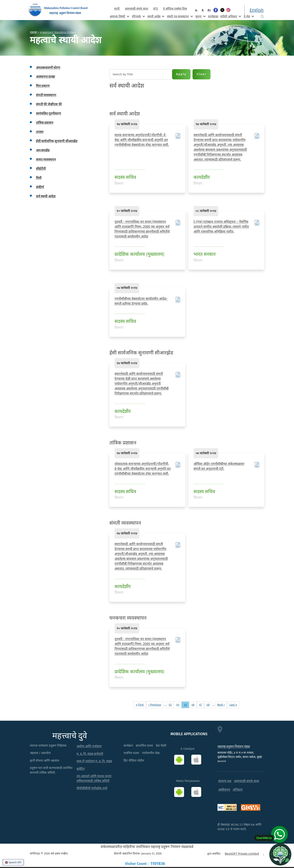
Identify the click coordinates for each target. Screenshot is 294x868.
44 (179, 705)
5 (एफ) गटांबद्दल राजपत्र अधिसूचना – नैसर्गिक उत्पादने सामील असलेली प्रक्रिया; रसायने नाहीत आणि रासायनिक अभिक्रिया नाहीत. (221, 227)
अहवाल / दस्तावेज (40, 753)
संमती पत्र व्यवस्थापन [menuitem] (180, 16)
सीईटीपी (41, 169)
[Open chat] (280, 854)
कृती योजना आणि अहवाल (45, 761)
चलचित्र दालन (131, 753)
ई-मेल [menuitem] (248, 16)
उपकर (40, 132)
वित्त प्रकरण (43, 86)
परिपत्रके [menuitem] (138, 16)
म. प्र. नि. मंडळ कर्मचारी (90, 754)
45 (187, 705)
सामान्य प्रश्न (225, 781)
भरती (117, 9)
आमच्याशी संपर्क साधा (136, 9)
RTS (156, 9)
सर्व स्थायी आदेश (46, 196)
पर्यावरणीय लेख (151, 753)
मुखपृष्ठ (33, 32)
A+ (209, 10)
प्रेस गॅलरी (161, 746)
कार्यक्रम (128, 746)
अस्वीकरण (224, 790)
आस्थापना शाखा (46, 77)
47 (202, 705)
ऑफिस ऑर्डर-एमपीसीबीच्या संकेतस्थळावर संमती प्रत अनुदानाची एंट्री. (219, 466)
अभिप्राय (238, 790)
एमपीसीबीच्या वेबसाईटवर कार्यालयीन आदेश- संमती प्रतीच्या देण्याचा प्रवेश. (141, 301)
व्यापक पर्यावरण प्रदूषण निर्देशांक (48, 746)
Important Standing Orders (58, 32)
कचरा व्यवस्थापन (46, 160)
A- (197, 10)
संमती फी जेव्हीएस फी (49, 104)
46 (194, 705)
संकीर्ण (40, 187)
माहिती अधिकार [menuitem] (230, 16)
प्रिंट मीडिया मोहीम (134, 761)
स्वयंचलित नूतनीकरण (49, 113)
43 (171, 705)
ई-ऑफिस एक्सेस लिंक (175, 9)
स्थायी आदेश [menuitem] (155, 16)
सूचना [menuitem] (200, 16)
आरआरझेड (43, 150)
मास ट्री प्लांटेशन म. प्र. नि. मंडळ (94, 761)
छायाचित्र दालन (144, 746)
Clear (202, 74)
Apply (181, 74)
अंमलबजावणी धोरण (48, 68)
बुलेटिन (81, 769)
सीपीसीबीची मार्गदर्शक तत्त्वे (92, 788)
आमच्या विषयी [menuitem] (119, 16)
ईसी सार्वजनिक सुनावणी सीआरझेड (57, 141)
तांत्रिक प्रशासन (45, 123)
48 (209, 705)
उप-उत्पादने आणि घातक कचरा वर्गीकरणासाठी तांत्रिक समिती (94, 778)
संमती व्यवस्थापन (46, 95)
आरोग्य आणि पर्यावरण (89, 746)
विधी (39, 178)
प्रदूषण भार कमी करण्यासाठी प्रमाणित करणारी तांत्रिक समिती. (51, 770)
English (257, 10)
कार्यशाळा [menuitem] (213, 16)
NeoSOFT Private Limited (242, 854)
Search (262, 16)
